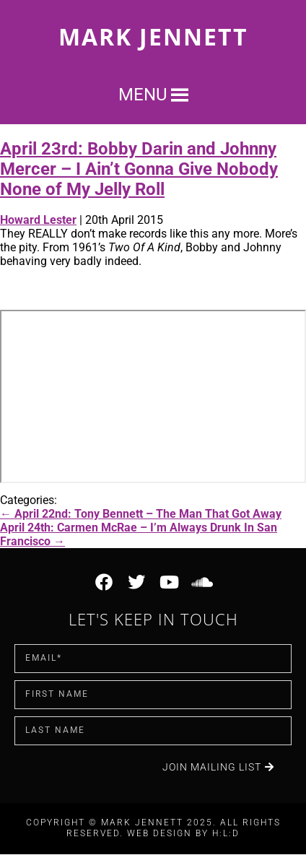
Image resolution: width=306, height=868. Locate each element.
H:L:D (226, 833)
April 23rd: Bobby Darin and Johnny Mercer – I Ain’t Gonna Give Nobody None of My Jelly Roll (139, 169)
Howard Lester (38, 220)
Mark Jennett (153, 36)
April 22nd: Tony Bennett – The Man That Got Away (141, 514)
